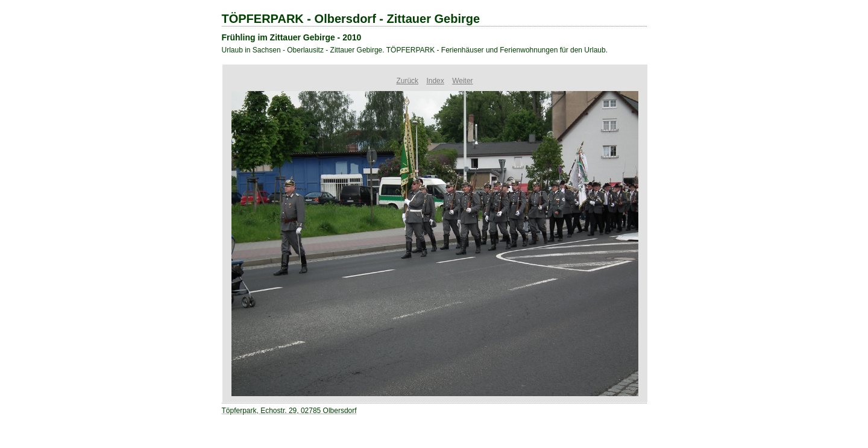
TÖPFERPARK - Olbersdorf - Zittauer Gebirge (351, 19)
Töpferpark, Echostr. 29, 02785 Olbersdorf (289, 411)
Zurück (407, 81)
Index (435, 81)
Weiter (462, 81)
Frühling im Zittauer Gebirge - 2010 (292, 37)
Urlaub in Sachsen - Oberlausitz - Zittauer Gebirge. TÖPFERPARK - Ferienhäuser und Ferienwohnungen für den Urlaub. (415, 50)
